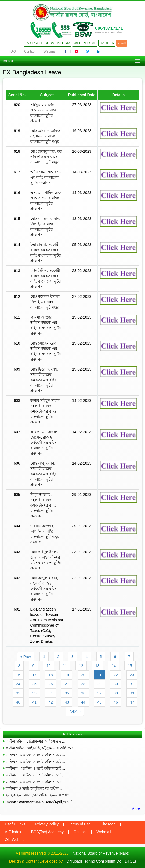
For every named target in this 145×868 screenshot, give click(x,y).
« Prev (26, 657)
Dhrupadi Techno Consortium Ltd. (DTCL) (101, 861)
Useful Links (15, 824)
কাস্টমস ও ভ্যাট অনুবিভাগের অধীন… (34, 788)
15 (130, 666)
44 (83, 702)
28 (83, 684)
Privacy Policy (47, 824)
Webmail (50, 51)
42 (51, 702)
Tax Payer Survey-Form (48, 43)
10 (49, 666)
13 (97, 666)
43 (67, 702)
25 (34, 684)
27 (67, 684)
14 (114, 666)
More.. (137, 809)
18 (51, 675)
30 (116, 684)
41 (34, 702)
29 (100, 684)
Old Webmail (16, 840)
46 (116, 702)
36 (83, 693)
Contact (30, 51)
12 (81, 666)
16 (18, 675)
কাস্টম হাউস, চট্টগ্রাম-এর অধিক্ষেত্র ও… (36, 741)
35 (67, 693)
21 (100, 675)
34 (51, 693)
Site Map (108, 824)
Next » (75, 711)
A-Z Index (13, 832)
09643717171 (109, 28)
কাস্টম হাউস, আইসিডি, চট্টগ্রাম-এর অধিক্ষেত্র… (41, 748)
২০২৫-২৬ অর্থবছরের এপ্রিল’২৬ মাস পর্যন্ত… (39, 795)
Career (107, 43)
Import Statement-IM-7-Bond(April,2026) (39, 802)
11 (65, 666)
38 (116, 693)
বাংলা (122, 43)
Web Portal (85, 43)
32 (18, 693)
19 (67, 675)
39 (132, 693)
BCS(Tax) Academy (47, 832)
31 (132, 684)
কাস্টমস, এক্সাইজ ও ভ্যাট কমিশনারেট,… (36, 755)
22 (116, 675)
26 (51, 684)
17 (34, 675)
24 (18, 684)
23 (132, 675)
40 (18, 702)
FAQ (13, 51)
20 (83, 675)
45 (100, 702)
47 (132, 702)
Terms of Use (79, 824)
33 (34, 693)
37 (100, 693)
